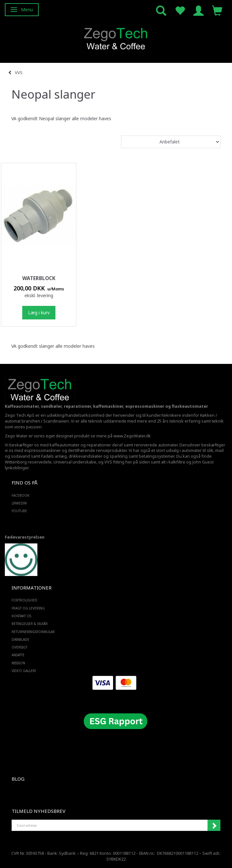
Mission (18, 663)
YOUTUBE (19, 511)
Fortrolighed (24, 600)
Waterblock (39, 278)
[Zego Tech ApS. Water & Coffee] (116, 38)
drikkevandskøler (86, 456)
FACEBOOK (20, 495)
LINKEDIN (19, 503)
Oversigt (19, 647)
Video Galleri (24, 671)
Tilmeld (214, 825)
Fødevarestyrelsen (25, 537)
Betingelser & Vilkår (30, 624)
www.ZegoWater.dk (132, 436)
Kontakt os (21, 616)
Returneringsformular (33, 632)
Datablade (20, 639)
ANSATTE (18, 655)
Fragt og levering (28, 608)
